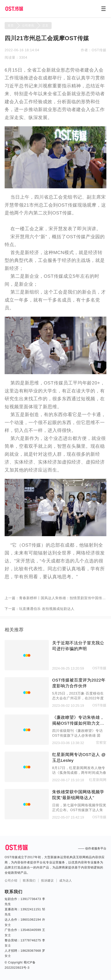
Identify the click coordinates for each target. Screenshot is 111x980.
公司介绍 (11, 881)
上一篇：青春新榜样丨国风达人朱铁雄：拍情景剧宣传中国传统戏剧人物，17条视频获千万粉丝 (55, 598)
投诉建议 (47, 881)
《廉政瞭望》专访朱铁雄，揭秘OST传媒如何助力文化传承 (78, 721)
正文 (45, 25)
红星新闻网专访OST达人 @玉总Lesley (79, 757)
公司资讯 (28, 25)
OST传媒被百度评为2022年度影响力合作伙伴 (79, 683)
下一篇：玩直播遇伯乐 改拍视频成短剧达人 (40, 609)
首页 (11, 25)
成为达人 (66, 881)
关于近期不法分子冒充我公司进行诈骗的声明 (78, 646)
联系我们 (29, 881)
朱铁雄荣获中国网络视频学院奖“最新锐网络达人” (78, 795)
